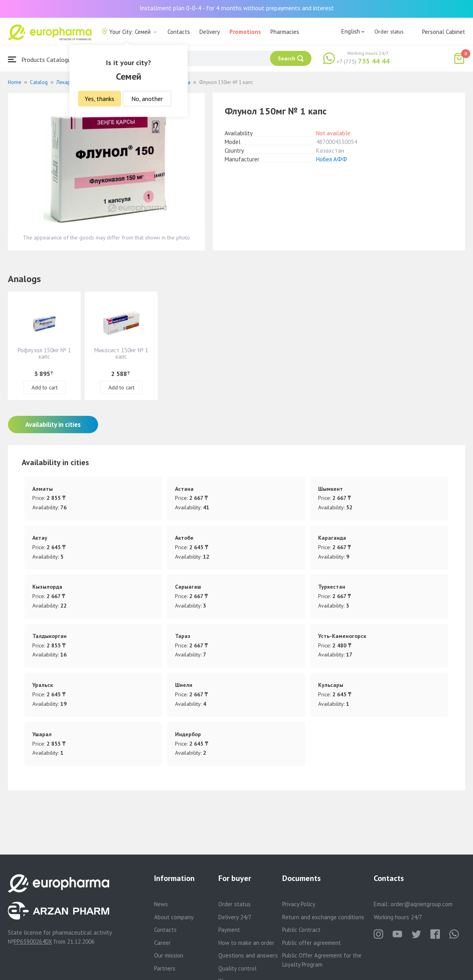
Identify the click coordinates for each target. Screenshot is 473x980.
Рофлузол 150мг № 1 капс (44, 353)
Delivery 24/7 (235, 917)
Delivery (210, 32)
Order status (389, 32)
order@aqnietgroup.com (422, 904)
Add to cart (45, 387)
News (161, 904)
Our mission (169, 955)
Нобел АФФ (332, 159)
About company (174, 917)
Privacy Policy (299, 904)
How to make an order (246, 943)
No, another (147, 99)
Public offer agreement (312, 943)
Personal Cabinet (444, 32)
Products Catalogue (41, 59)
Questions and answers (248, 955)
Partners (165, 968)
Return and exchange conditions (323, 917)
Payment (229, 930)
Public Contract (301, 930)
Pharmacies (285, 32)
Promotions (245, 32)
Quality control (237, 968)
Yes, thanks (100, 99)
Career (162, 943)
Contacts (179, 32)
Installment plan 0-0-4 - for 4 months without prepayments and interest (237, 8)
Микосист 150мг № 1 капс (121, 353)
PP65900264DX (33, 942)
